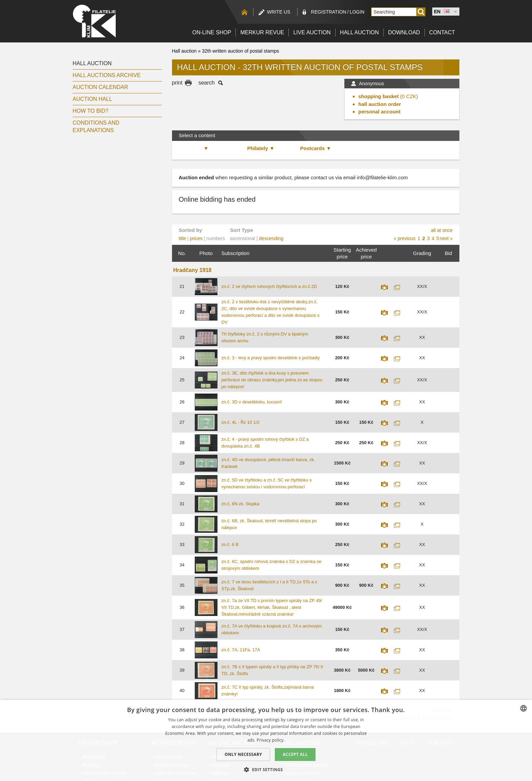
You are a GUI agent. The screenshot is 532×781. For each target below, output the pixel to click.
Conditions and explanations (96, 126)
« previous (405, 238)
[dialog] (266, 740)
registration (329, 12)
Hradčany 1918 (193, 270)
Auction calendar (100, 87)
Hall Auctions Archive (107, 75)
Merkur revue (262, 32)
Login (357, 12)
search (207, 83)
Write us (279, 12)
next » (446, 238)
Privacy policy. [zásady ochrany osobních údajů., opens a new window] (271, 740)
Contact (442, 32)
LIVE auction (312, 32)
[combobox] (524, 708)
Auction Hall (92, 99)
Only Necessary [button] (243, 754)
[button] (266, 769)
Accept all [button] (295, 754)
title (183, 238)
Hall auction (359, 32)
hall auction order (380, 104)
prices (196, 238)
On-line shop (212, 32)
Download (404, 32)
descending (271, 238)
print (177, 83)
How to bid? (90, 111)
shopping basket (378, 96)
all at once (442, 230)
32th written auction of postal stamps (240, 51)
